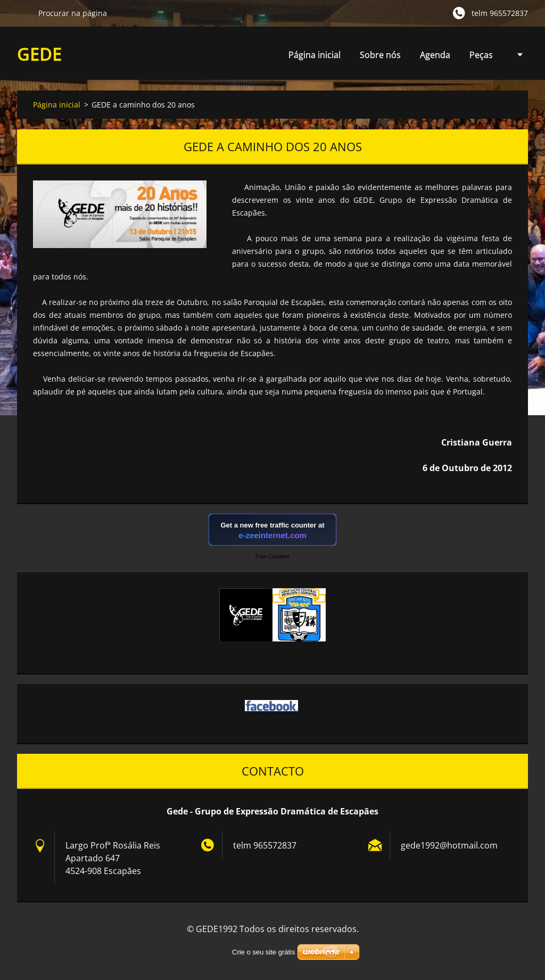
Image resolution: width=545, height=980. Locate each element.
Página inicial (315, 55)
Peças (481, 58)
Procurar (23, 13)
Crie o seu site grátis (264, 952)
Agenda (435, 58)
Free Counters (272, 557)
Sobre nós (380, 55)
